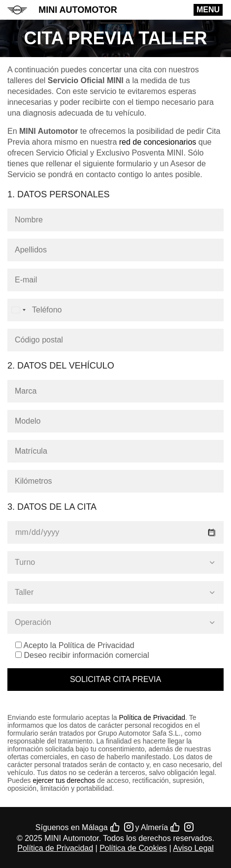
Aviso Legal (193, 848)
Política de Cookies (133, 848)
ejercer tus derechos (64, 780)
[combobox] (18, 310)
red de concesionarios (158, 142)
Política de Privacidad (152, 717)
